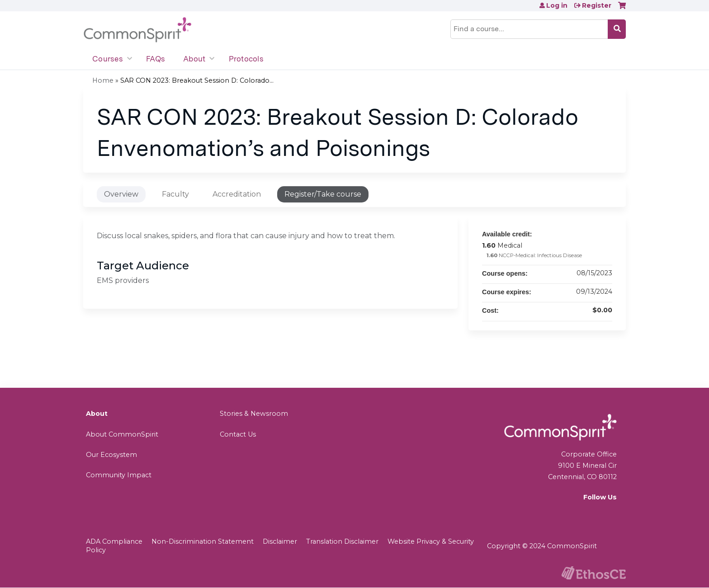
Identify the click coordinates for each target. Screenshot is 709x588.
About (194, 59)
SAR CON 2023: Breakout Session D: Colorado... (197, 80)
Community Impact (119, 475)
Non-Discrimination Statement (203, 541)
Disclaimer (280, 541)
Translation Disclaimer (342, 541)
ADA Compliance (114, 541)
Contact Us (238, 434)
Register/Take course (323, 194)
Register (597, 5)
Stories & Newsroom (254, 414)
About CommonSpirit (122, 434)
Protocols (246, 59)
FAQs (156, 59)
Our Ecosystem (111, 455)
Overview (121, 194)
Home (103, 80)
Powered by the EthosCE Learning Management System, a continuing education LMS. (594, 573)
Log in (557, 5)
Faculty (175, 194)
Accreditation (237, 194)
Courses (108, 59)
